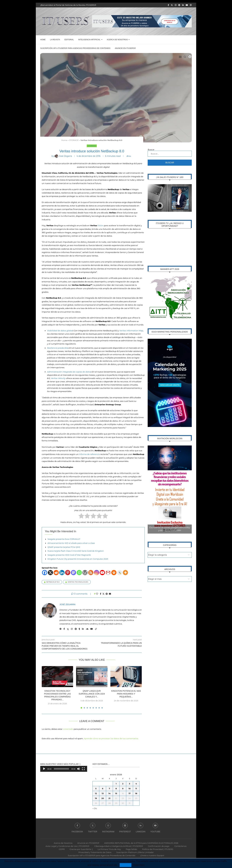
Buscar (151, 150)
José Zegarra (67, 604)
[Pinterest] (179, 5)
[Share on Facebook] (101, 594)
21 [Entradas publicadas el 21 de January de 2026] (109, 798)
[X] (50, 572)
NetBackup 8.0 (53, 582)
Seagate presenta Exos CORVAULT (64, 539)
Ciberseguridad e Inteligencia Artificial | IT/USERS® (119, 846)
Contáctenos (180, 846)
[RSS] (91, 572)
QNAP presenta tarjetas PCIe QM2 (64, 547)
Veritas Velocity (58, 378)
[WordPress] (85, 572)
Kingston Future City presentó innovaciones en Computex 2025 (78, 559)
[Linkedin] (183, 5)
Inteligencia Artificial (89, 40)
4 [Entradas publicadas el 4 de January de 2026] (136, 783)
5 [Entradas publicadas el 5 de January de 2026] (96, 788)
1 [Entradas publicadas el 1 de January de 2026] (116, 783)
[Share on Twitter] (103, 594)
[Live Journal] (120, 572)
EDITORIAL (69, 40)
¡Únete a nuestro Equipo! (152, 855)
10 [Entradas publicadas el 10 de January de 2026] (129, 788)
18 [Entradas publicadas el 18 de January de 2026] (136, 793)
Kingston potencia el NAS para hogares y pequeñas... (126, 694)
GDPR (62, 849)
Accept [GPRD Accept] (126, 865)
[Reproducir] (44, 769)
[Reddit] (56, 572)
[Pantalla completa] (83, 769)
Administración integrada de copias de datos (69, 372)
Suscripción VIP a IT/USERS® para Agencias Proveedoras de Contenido (75, 48)
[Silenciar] (79, 769)
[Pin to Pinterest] (107, 594)
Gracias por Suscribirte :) (81, 849)
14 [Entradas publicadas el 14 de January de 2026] (109, 793)
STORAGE (74, 140)
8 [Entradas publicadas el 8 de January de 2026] (116, 788)
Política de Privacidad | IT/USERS (158, 849)
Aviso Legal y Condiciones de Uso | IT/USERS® (67, 846)
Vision (101, 225)
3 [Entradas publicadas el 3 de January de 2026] (130, 783)
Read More (139, 865)
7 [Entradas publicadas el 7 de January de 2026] (109, 788)
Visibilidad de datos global (60, 330)
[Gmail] (108, 572)
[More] (125, 572)
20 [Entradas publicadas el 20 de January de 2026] (103, 798)
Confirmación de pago (159, 846)
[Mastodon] (73, 572)
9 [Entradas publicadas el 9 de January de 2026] (123, 788)
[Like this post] (97, 594)
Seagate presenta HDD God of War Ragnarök (69, 555)
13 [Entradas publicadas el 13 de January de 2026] (103, 793)
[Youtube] (187, 5)
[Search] (185, 57)
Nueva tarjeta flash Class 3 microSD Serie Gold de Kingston (76, 551)
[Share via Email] (110, 594)
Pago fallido (131, 849)
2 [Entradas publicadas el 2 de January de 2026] (123, 783)
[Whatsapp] (79, 572)
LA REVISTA (55, 40)
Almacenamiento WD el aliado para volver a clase (71, 543)
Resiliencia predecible (58, 348)
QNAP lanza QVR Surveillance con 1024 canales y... (92, 694)
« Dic (95, 808)
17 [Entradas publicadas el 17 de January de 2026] (130, 793)
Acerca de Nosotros (117, 40)
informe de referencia (90, 454)
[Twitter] (172, 5)
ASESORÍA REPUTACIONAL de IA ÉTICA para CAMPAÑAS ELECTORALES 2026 (141, 843)
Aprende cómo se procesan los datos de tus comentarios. (111, 738)
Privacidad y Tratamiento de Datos (95, 852)
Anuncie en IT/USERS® (125, 48)
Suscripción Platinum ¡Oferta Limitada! (135, 852)
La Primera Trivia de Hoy (109, 849)
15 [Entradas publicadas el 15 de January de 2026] (116, 793)
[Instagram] (176, 5)
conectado (68, 729)
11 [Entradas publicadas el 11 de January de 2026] (136, 788)
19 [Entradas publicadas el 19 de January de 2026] (96, 798)
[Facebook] (168, 5)
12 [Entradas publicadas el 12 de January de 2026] (96, 793)
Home (43, 40)
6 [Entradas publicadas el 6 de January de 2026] (103, 788)
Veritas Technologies (78, 582)
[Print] (114, 572)
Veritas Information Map (131, 330)
